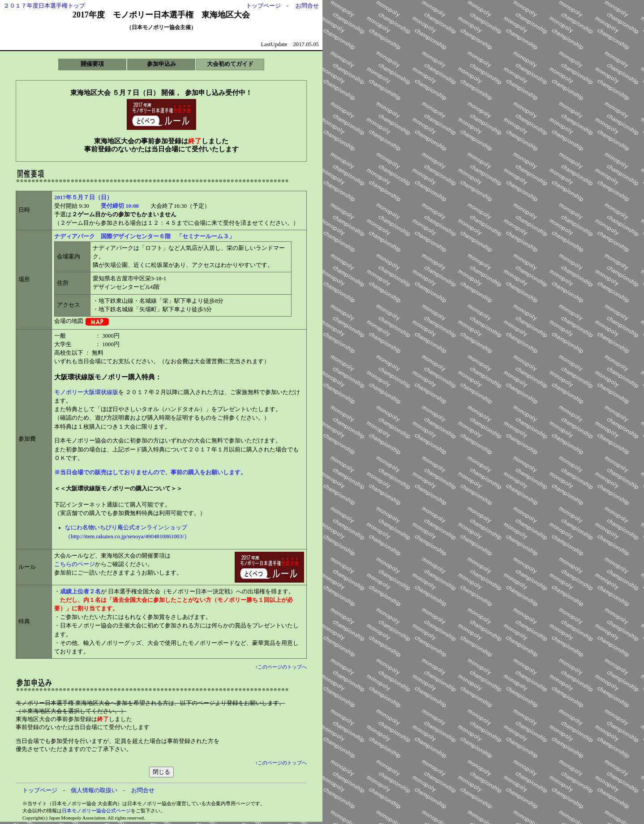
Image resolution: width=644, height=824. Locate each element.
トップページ (263, 6)
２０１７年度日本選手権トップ (44, 6)
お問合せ (307, 6)
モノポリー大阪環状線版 (86, 392)
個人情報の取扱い (94, 790)
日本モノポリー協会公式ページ (96, 811)
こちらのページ (75, 564)
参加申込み (161, 64)
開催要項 (92, 64)
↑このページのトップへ (281, 667)
